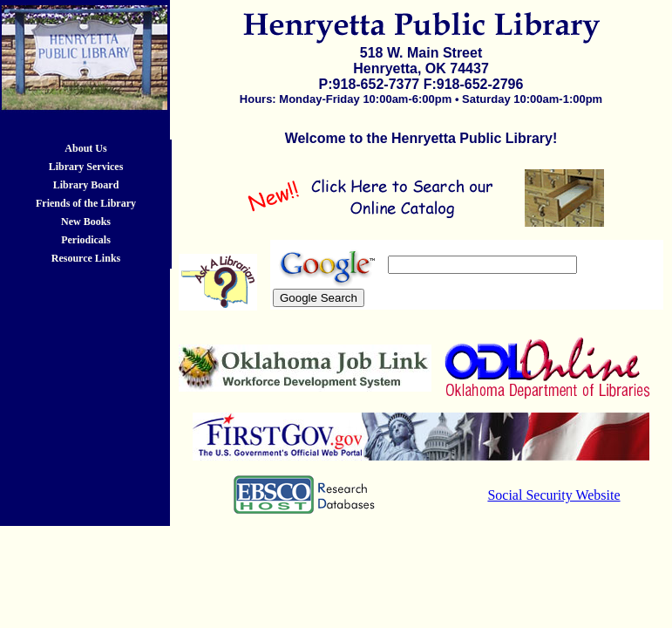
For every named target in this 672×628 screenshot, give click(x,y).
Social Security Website (553, 495)
